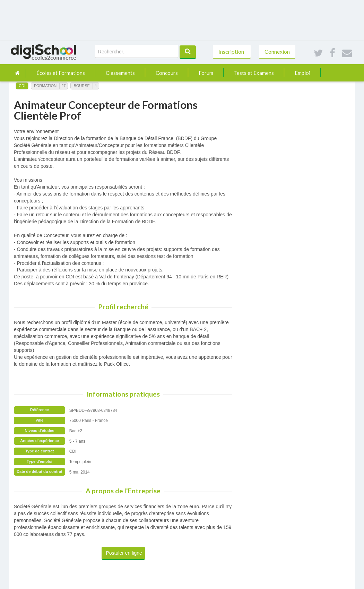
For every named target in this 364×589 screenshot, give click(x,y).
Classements (120, 73)
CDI (22, 86)
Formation (45, 86)
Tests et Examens (254, 73)
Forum (206, 73)
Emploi (302, 73)
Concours (167, 73)
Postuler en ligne (124, 553)
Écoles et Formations (61, 73)
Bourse (81, 86)
